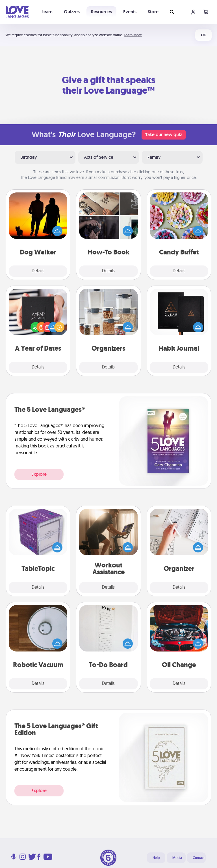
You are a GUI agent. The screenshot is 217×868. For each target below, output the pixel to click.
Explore (39, 474)
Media (177, 858)
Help (156, 858)
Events (130, 12)
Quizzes (72, 12)
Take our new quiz (164, 135)
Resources (101, 12)
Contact (199, 858)
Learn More (133, 35)
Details (38, 271)
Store (153, 12)
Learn (47, 12)
